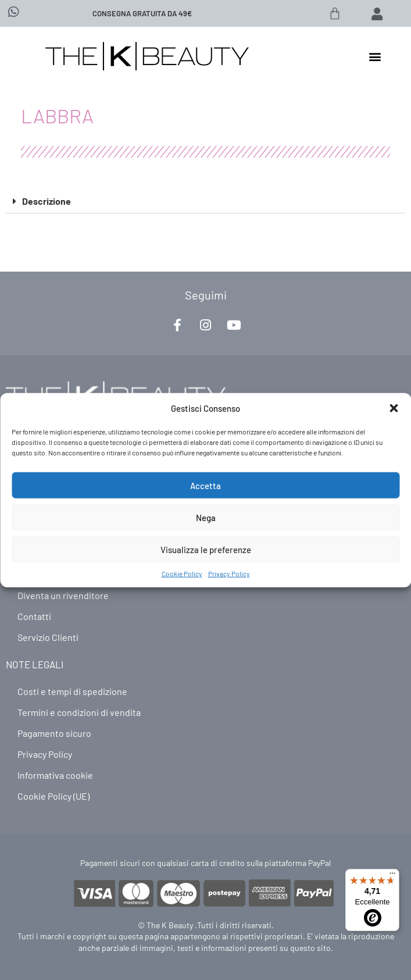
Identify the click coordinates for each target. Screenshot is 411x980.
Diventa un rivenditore (63, 595)
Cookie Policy (182, 573)
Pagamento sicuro (54, 733)
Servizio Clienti (48, 637)
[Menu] (392, 876)
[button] (394, 408)
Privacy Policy (229, 573)
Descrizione (47, 201)
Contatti (34, 616)
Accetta (205, 485)
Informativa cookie (55, 775)
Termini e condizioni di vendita (79, 712)
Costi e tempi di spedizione (72, 691)
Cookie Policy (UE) (53, 796)
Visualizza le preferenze (206, 549)
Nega (206, 517)
